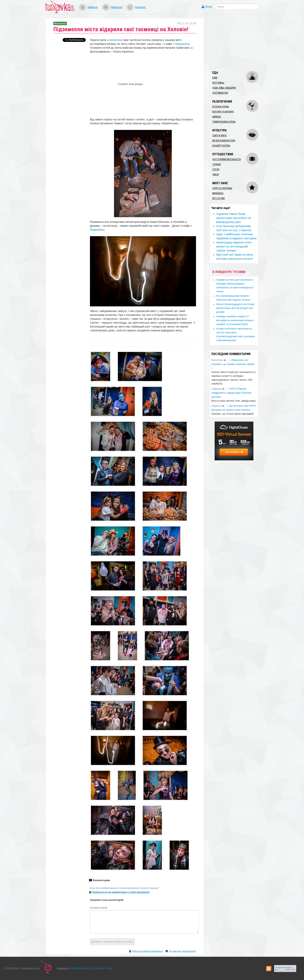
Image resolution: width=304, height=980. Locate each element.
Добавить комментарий (112, 942)
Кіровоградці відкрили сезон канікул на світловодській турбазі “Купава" (234, 246)
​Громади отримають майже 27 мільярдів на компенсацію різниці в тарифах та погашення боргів (235, 320)
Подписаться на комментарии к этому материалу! (121, 892)
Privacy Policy (104, 968)
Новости (116, 7)
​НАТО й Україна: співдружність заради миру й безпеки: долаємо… (232, 393)
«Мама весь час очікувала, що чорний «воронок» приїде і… (233, 364)
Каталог (140, 7)
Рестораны (218, 83)
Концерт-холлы (221, 146)
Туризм (216, 164)
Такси (215, 175)
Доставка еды (220, 93)
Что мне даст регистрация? (182, 951)
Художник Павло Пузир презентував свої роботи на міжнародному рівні (234, 218)
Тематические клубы (224, 122)
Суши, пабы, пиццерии (224, 88)
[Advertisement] (238, 42)
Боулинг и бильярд (223, 112)
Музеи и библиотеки (224, 141)
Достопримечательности (227, 159)
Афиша (93, 7)
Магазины (218, 193)
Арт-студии (218, 198)
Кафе (215, 78)
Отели (216, 169)
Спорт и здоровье (222, 188)
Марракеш (182, 44)
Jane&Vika (115, 40)
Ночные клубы (221, 107)
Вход (209, 7)
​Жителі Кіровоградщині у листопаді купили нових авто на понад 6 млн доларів (235, 308)
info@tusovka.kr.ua (82, 968)
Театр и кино (219, 136)
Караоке (217, 117)
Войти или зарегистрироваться (148, 951)
